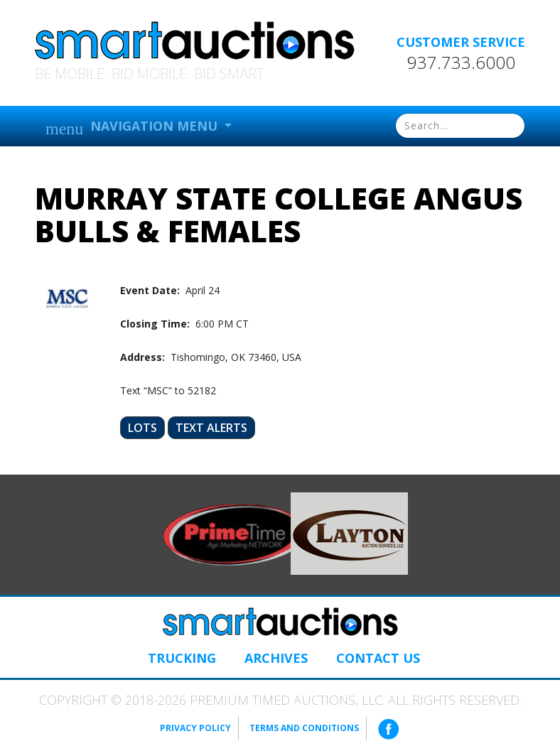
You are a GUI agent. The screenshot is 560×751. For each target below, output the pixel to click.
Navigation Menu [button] (133, 128)
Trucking (182, 658)
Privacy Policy (195, 728)
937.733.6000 (461, 63)
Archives (276, 658)
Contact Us (378, 658)
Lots (142, 428)
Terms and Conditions (304, 728)
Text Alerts (211, 428)
